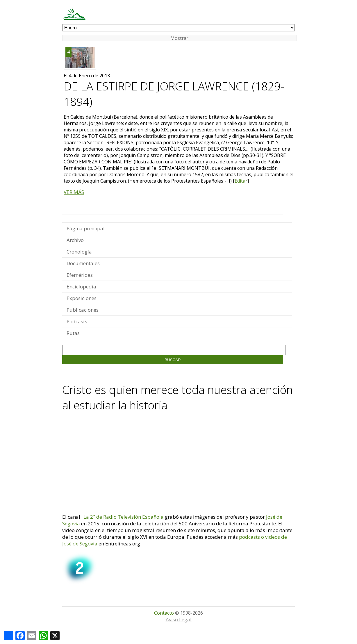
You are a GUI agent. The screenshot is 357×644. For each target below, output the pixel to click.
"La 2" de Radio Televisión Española (123, 517)
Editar (241, 181)
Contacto (164, 613)
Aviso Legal (179, 619)
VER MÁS (74, 192)
